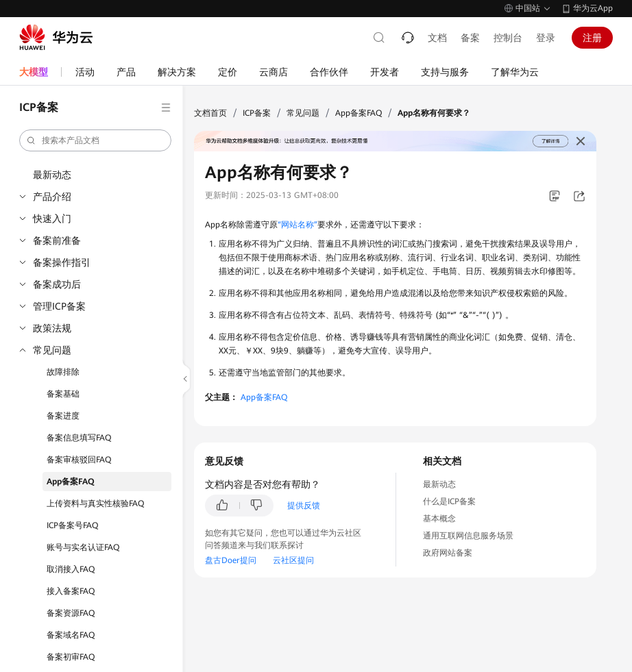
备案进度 (63, 416)
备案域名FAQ (71, 635)
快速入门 (52, 219)
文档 (437, 38)
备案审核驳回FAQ (79, 460)
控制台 (508, 38)
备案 (470, 38)
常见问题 (52, 350)
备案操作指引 (62, 262)
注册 (592, 38)
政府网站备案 (448, 553)
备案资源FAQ (71, 613)
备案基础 (63, 394)
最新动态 (52, 175)
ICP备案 (257, 113)
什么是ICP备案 (449, 501)
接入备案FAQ (71, 591)
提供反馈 (304, 506)
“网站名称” (297, 225)
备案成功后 (57, 284)
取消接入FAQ (71, 569)
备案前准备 (57, 240)
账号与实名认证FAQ (83, 547)
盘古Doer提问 (231, 560)
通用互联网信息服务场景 (468, 536)
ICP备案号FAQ (72, 525)
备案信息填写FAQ (79, 438)
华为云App (593, 8)
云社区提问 (293, 560)
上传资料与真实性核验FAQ (95, 503)
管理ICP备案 (59, 306)
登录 (546, 38)
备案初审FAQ (71, 657)
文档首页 (210, 113)
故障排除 (63, 372)
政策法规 (52, 328)
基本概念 (439, 519)
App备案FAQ (71, 482)
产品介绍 (52, 197)
